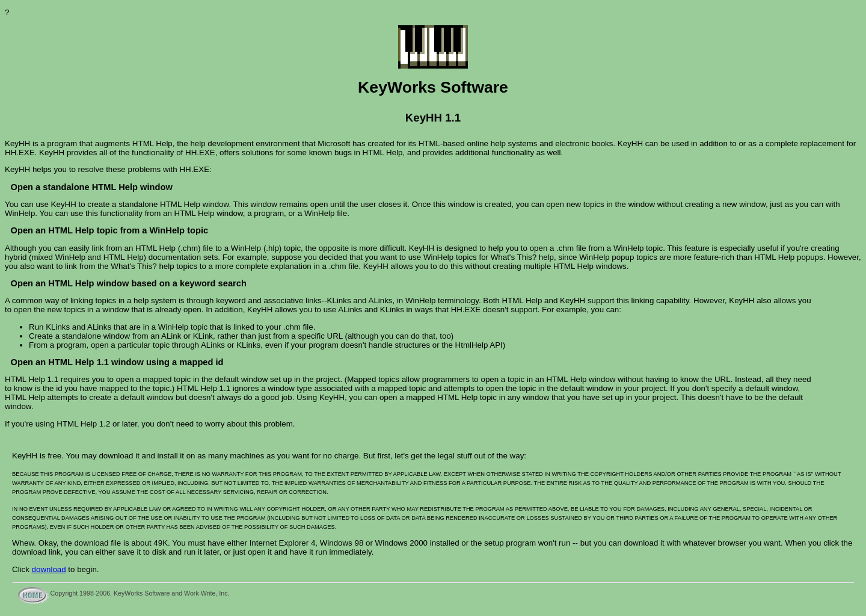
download (49, 569)
